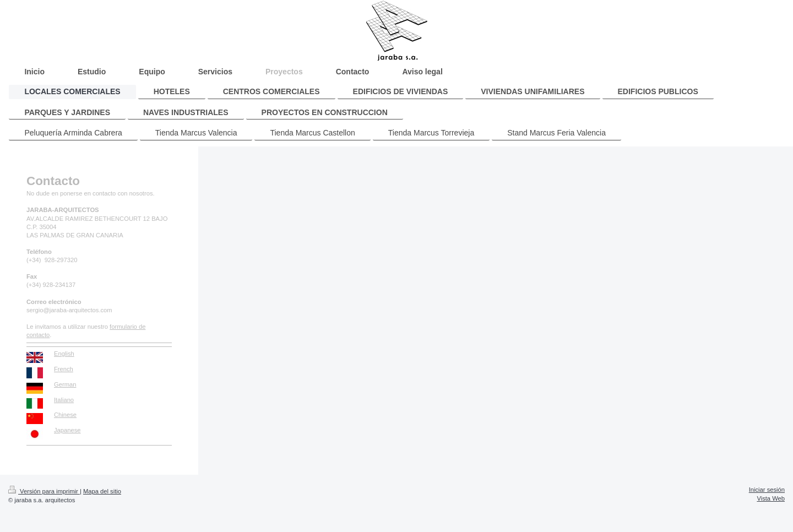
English (64, 354)
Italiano (64, 400)
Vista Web (771, 498)
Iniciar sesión (767, 490)
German (65, 384)
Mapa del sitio (102, 491)
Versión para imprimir (44, 491)
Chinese (65, 415)
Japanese (67, 430)
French (64, 369)
